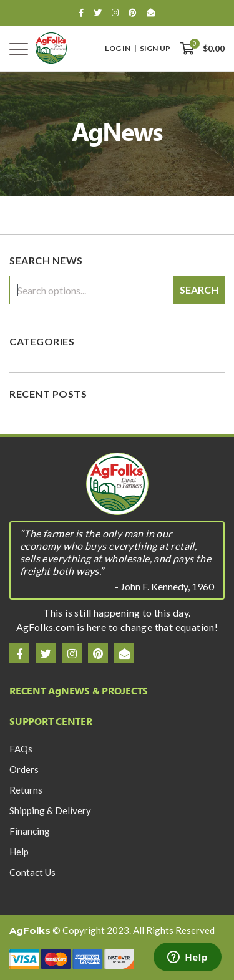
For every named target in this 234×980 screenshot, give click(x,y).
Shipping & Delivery (50, 810)
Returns (26, 790)
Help (19, 852)
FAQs (21, 749)
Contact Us (32, 872)
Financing (30, 831)
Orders (24, 769)
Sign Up (155, 49)
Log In (118, 49)
